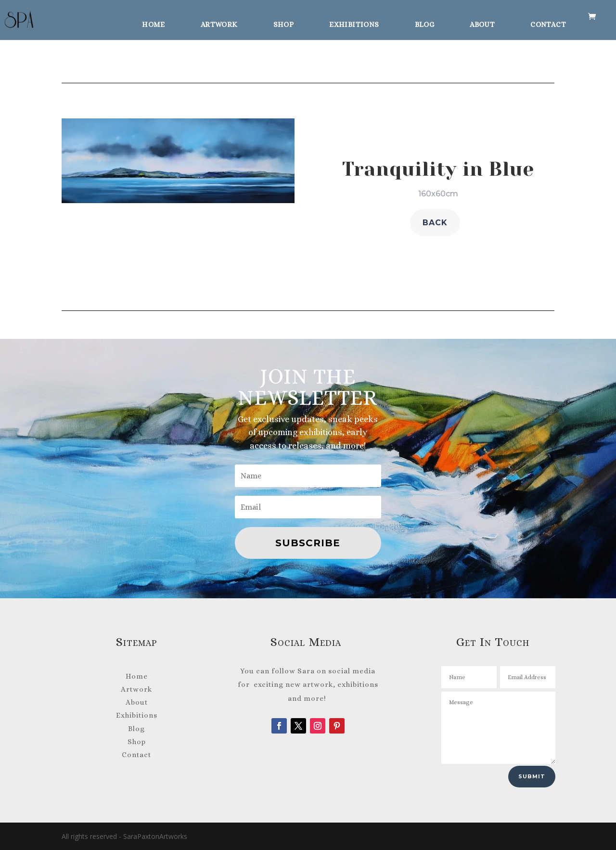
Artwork (219, 23)
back (435, 223)
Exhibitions (354, 23)
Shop (284, 23)
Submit (532, 776)
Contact (548, 23)
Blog (425, 23)
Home (154, 23)
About (482, 23)
